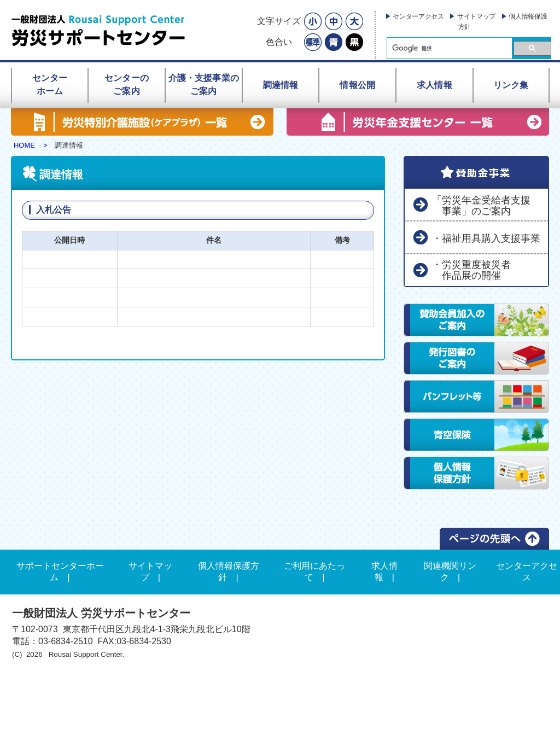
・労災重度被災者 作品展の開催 (471, 270)
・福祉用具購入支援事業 (486, 238)
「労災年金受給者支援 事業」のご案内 (481, 206)
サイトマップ (476, 16)
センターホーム (50, 84)
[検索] (448, 48)
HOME (24, 145)
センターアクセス (418, 16)
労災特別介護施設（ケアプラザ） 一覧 (142, 122)
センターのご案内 (127, 84)
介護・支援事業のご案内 (204, 84)
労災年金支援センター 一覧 (418, 122)
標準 (313, 42)
